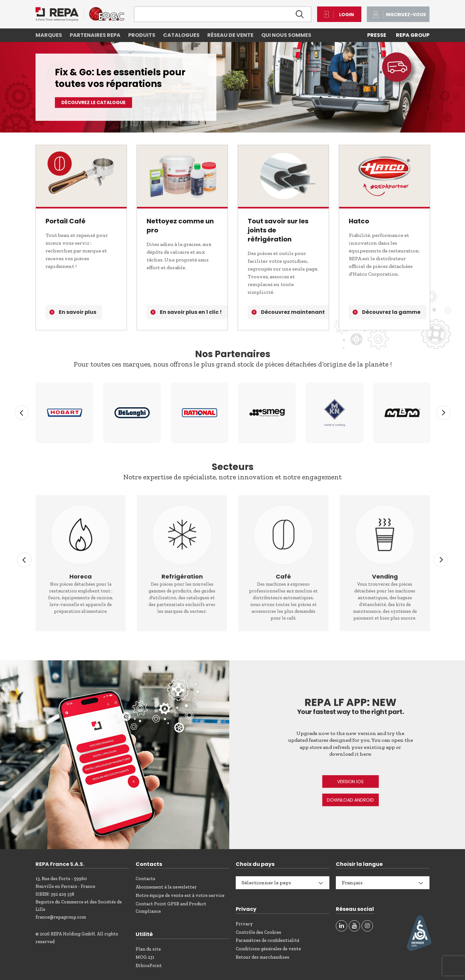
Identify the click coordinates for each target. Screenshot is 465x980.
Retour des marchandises (263, 957)
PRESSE (377, 35)
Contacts (145, 879)
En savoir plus (77, 312)
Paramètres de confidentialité (268, 940)
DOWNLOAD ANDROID (350, 800)
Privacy (244, 924)
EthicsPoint (149, 966)
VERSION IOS (350, 782)
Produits (142, 35)
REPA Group (413, 35)
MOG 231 (145, 957)
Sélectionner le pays (266, 883)
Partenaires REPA (95, 35)
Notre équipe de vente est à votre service (180, 895)
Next (443, 413)
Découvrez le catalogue (93, 102)
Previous (22, 413)
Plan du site (148, 949)
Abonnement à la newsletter (166, 887)
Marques (49, 35)
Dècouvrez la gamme (391, 312)
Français (352, 883)
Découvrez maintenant (293, 312)
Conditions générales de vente (268, 949)
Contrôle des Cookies (258, 932)
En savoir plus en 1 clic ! (191, 312)
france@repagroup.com (61, 917)
